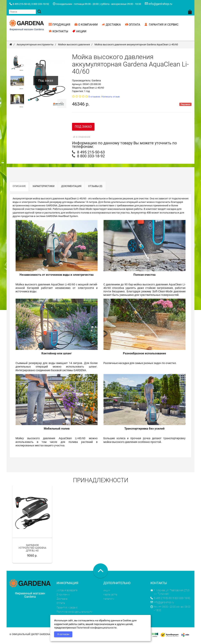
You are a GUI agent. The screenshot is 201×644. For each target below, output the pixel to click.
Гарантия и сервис (67, 610)
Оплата (61, 606)
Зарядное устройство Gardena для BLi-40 (32, 550)
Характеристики (43, 189)
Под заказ (83, 129)
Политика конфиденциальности (74, 614)
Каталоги (109, 601)
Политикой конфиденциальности (97, 628)
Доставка (62, 601)
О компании (63, 597)
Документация (71, 189)
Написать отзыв (111, 99)
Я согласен (63, 634)
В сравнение (81, 140)
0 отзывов (94, 99)
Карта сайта (110, 597)
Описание (19, 189)
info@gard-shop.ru (162, 605)
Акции (107, 593)
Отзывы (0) (95, 189)
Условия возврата (67, 593)
